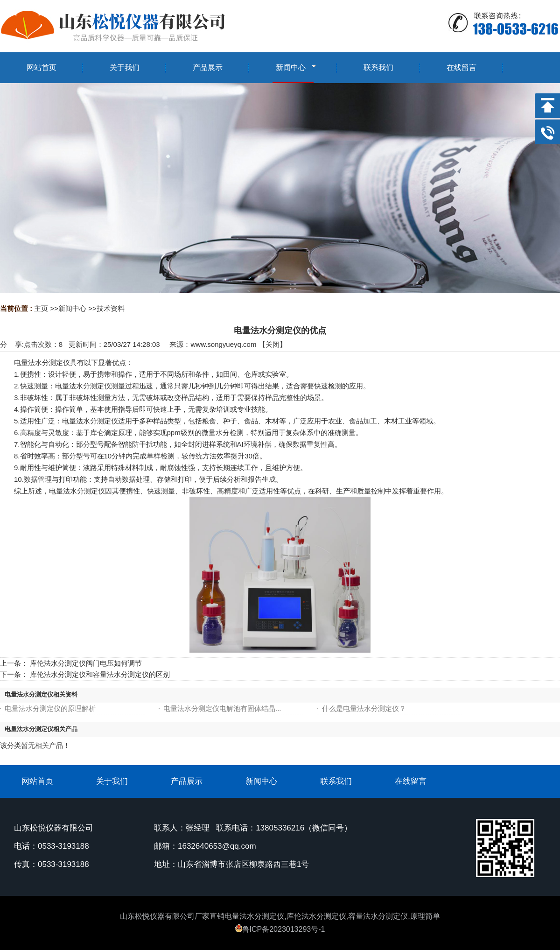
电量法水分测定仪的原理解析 (50, 708)
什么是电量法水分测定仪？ (364, 708)
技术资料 (111, 308)
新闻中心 (72, 308)
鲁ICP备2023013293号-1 (280, 929)
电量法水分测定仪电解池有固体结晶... (222, 708)
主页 (41, 308)
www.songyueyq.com (223, 344)
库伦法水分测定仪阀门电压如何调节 (86, 663)
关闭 (273, 344)
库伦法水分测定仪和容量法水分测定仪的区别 (100, 674)
